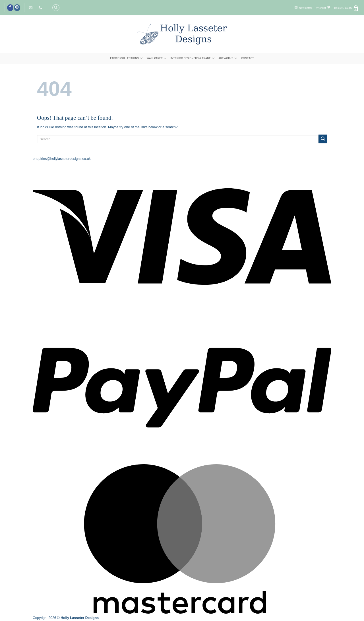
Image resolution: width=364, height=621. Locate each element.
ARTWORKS (228, 58)
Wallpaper (156, 58)
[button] (303, 8)
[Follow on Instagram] (17, 8)
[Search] (56, 8)
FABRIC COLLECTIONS (126, 58)
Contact (248, 58)
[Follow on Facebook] (10, 8)
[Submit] (323, 139)
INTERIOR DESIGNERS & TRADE (192, 58)
